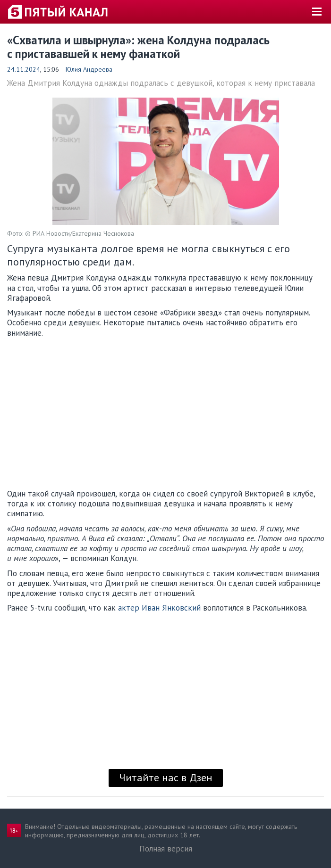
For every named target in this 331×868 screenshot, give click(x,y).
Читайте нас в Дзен (166, 777)
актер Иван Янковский (159, 608)
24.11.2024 (24, 69)
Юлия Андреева (89, 69)
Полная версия (166, 849)
